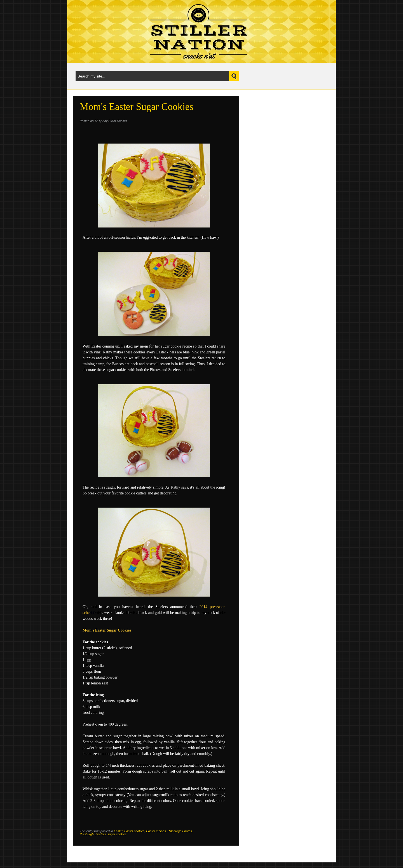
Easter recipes (156, 831)
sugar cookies (117, 834)
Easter (118, 831)
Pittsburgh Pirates (180, 831)
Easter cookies (134, 831)
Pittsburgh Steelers (93, 834)
